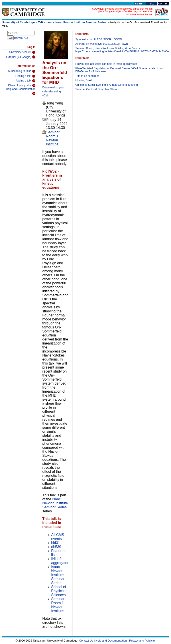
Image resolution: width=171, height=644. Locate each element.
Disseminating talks (22, 86)
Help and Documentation (21, 91)
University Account (22, 52)
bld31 (56, 543)
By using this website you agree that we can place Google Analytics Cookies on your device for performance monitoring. (125, 11)
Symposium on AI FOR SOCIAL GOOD (99, 39)
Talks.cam (45, 22)
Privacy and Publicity (142, 641)
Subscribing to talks (22, 71)
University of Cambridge (18, 22)
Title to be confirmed (87, 76)
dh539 (56, 547)
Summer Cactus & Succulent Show (96, 89)
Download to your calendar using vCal (53, 91)
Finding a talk (25, 76)
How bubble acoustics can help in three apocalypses (106, 64)
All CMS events (58, 537)
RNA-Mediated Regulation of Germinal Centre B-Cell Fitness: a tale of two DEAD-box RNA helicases (119, 70)
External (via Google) (21, 57)
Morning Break (84, 80)
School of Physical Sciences (59, 591)
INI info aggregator (60, 561)
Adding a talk (26, 81)
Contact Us (86, 641)
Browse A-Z (21, 38)
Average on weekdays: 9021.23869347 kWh (101, 44)
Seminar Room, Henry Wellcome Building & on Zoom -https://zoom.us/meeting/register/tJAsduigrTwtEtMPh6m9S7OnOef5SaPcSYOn (122, 50)
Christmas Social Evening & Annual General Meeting (106, 85)
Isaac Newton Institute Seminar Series (80, 22)
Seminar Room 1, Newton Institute (53, 138)
